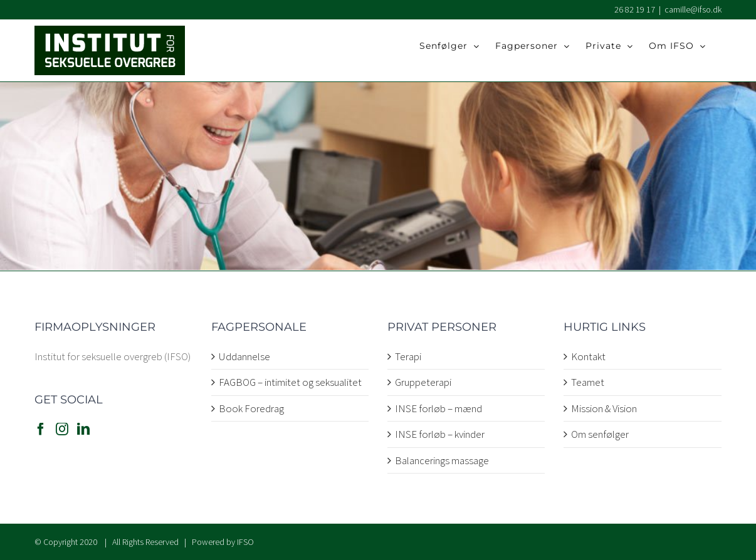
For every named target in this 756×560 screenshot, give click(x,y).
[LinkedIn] (83, 429)
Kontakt (588, 356)
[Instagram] (62, 429)
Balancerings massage (442, 460)
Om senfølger (600, 434)
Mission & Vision (604, 408)
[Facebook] (41, 429)
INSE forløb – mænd (438, 408)
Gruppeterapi (423, 382)
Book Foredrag (251, 408)
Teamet (588, 382)
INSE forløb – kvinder (440, 434)
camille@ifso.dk (693, 9)
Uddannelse (244, 356)
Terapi (408, 356)
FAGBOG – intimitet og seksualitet (290, 382)
